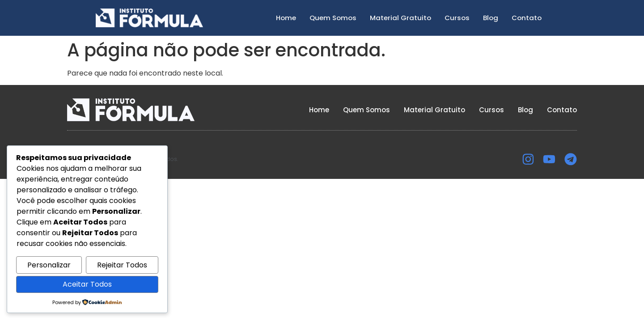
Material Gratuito (400, 18)
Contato (527, 18)
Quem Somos (333, 18)
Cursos (457, 18)
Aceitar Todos (87, 284)
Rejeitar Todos (122, 265)
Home (286, 18)
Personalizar (49, 265)
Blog (491, 18)
